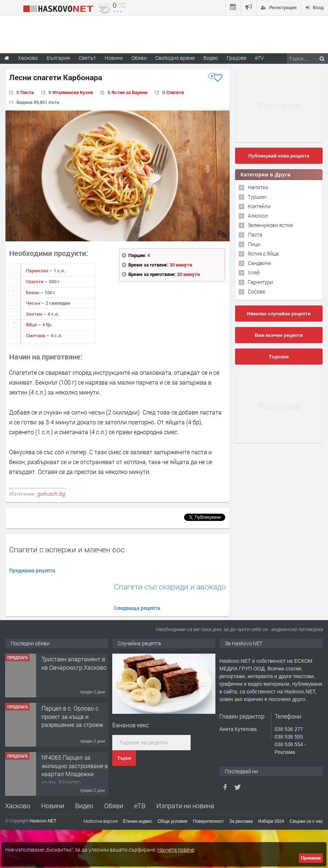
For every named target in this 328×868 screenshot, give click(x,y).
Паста (27, 92)
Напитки (258, 187)
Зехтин (34, 314)
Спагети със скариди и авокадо (170, 587)
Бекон (33, 292)
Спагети (175, 92)
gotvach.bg (51, 494)
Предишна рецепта (32, 570)
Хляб (254, 273)
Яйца (32, 324)
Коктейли (259, 206)
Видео (84, 806)
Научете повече (176, 850)
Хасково (18, 806)
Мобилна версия (101, 821)
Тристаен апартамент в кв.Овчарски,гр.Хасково (74, 663)
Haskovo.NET (43, 821)
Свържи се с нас (306, 821)
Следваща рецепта (137, 608)
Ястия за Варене (130, 92)
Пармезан (38, 270)
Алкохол (258, 216)
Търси (124, 758)
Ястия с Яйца (263, 254)
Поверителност (208, 821)
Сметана (36, 335)
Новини (114, 58)
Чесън (34, 303)
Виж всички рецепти (279, 335)
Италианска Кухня (73, 92)
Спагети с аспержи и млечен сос (67, 549)
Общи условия (173, 821)
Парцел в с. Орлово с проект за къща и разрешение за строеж (72, 716)
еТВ (140, 806)
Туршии (257, 197)
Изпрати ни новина (185, 806)
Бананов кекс (130, 725)
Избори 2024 (271, 821)
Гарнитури (260, 282)
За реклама (241, 821)
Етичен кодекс (138, 821)
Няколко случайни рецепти (279, 314)
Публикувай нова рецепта (279, 156)
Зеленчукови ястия (270, 225)
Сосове (256, 291)
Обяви (114, 806)
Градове (237, 58)
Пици (254, 244)
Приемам (311, 858)
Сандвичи (259, 263)
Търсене (279, 357)
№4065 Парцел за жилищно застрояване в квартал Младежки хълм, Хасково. (75, 770)
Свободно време (175, 58)
